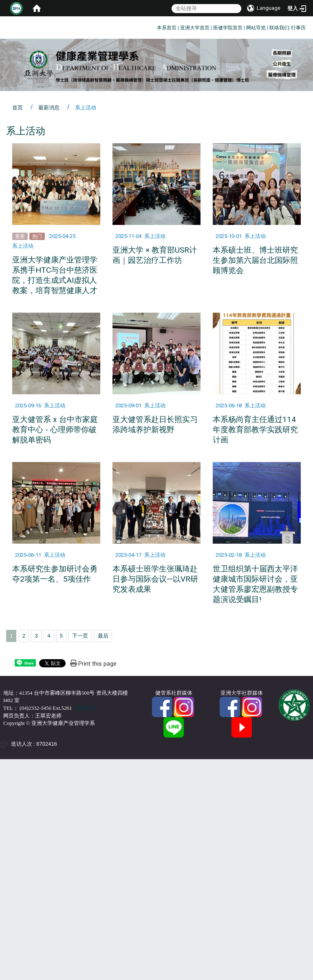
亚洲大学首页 (195, 28)
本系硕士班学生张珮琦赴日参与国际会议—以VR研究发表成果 (155, 579)
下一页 (80, 636)
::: (154, 26)
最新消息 (49, 108)
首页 (18, 108)
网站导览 (256, 28)
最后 (103, 636)
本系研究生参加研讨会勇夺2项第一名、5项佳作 (55, 574)
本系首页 (167, 28)
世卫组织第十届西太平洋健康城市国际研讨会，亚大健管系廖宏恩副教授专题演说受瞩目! (255, 584)
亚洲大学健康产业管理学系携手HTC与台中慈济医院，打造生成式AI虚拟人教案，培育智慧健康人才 (55, 275)
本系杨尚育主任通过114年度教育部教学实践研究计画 (255, 430)
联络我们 (279, 28)
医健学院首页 (228, 28)
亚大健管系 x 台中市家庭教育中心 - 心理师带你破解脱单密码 (55, 430)
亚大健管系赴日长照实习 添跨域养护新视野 (155, 424)
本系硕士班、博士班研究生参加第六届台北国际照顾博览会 (255, 260)
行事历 (298, 28)
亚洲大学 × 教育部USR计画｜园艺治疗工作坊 (155, 255)
